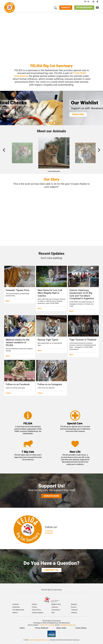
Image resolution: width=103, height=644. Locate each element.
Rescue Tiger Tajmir (48, 340)
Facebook (49, 531)
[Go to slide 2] (51, 123)
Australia (16, 604)
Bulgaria (74, 604)
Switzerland (56, 610)
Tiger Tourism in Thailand (83, 340)
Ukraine (15, 613)
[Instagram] (93, 2)
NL (89, 1)
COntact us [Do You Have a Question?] (51, 570)
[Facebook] (97, 2)
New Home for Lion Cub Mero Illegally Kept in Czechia (50, 293)
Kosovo (74, 607)
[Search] (55, 8)
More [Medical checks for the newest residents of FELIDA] (8, 356)
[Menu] (97, 8)
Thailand (74, 610)
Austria (34, 604)
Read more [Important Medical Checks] (16, 114)
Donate (66, 8)
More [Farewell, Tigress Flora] (8, 301)
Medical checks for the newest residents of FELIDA (18, 343)
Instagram (49, 533)
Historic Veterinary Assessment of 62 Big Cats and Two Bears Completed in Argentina (82, 294)
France (34, 607)
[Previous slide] (4, 150)
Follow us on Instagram (50, 384)
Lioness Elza (51, 171)
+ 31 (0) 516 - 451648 (46, 625)
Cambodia (16, 607)
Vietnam (74, 613)
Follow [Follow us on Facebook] (8, 393)
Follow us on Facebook (18, 384)
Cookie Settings (81, 628)
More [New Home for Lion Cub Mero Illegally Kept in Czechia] (40, 309)
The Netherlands (18, 610)
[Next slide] (99, 150)
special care (76, 427)
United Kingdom (38, 613)
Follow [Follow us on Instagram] (40, 393)
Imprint (22, 628)
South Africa (36, 610)
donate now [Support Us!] (51, 496)
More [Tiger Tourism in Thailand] (71, 355)
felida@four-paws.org (68, 625)
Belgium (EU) (56, 604)
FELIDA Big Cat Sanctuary (52, 590)
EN (85, 1)
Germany (55, 607)
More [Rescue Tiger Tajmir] (40, 350)
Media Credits (61, 628)
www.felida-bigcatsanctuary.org (39, 640)
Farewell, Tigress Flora (18, 290)
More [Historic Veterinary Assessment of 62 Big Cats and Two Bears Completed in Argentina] (71, 311)
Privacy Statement (42, 628)
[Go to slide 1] (49, 123)
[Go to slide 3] (54, 123)
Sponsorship (84, 8)
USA (53, 613)
